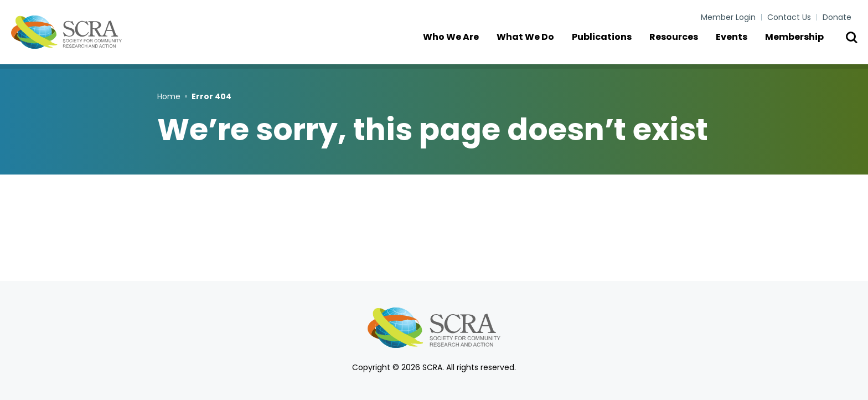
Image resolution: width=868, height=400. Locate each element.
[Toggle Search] (851, 44)
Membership (800, 44)
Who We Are (456, 44)
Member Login (728, 17)
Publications (607, 44)
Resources (679, 44)
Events (737, 44)
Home (169, 96)
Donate (837, 17)
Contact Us (789, 17)
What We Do (531, 44)
